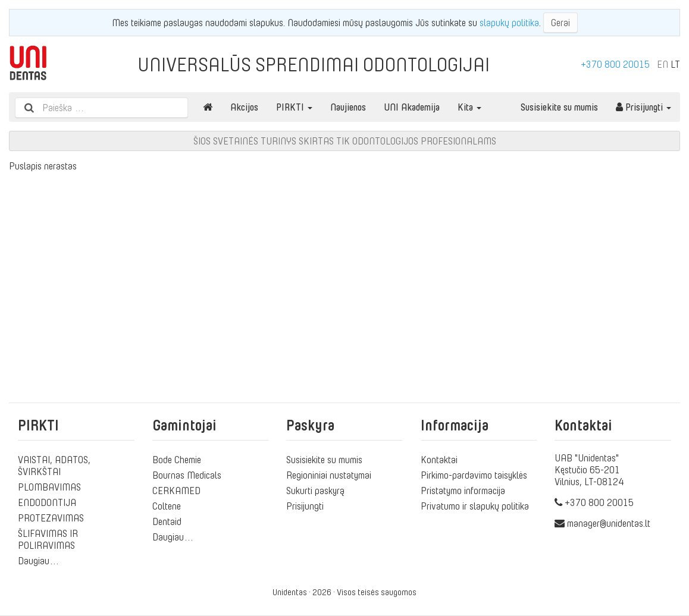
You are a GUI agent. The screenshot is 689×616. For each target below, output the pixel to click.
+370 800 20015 (615, 64)
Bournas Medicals (187, 475)
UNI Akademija (412, 107)
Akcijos (244, 107)
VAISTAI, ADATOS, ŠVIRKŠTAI (54, 466)
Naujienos (348, 107)
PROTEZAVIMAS (51, 518)
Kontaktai (439, 460)
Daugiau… (39, 561)
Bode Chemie (177, 460)
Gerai (560, 23)
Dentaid (167, 521)
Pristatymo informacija (463, 491)
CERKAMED (176, 491)
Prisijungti (643, 107)
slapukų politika (509, 23)
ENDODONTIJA (47, 502)
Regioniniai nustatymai (329, 475)
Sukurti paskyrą (315, 491)
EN (663, 64)
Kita (469, 107)
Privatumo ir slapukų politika (475, 506)
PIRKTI (294, 107)
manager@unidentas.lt (609, 523)
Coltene (167, 506)
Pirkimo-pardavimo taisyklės (474, 475)
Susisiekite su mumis (559, 107)
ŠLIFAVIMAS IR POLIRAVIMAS (48, 539)
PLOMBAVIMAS (49, 487)
